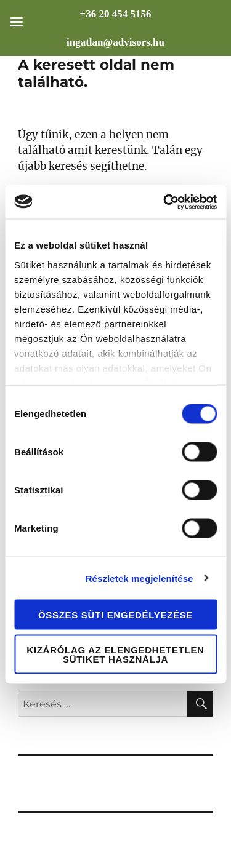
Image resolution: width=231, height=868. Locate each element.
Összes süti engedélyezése (115, 615)
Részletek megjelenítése (140, 578)
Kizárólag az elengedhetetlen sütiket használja (115, 654)
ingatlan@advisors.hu (115, 42)
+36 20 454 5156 (116, 14)
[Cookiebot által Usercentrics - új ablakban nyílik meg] (164, 202)
